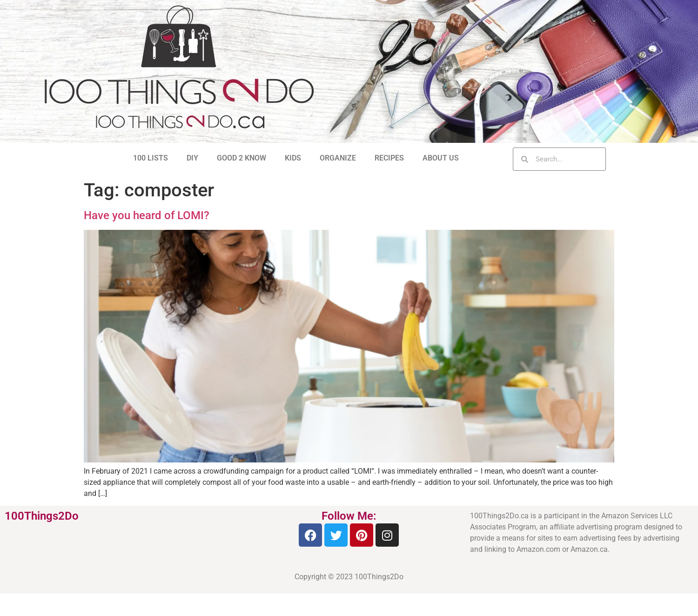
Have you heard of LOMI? (147, 215)
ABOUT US (441, 158)
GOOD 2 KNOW (242, 158)
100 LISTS (151, 158)
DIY (192, 158)
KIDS (293, 158)
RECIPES (389, 158)
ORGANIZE (338, 158)
